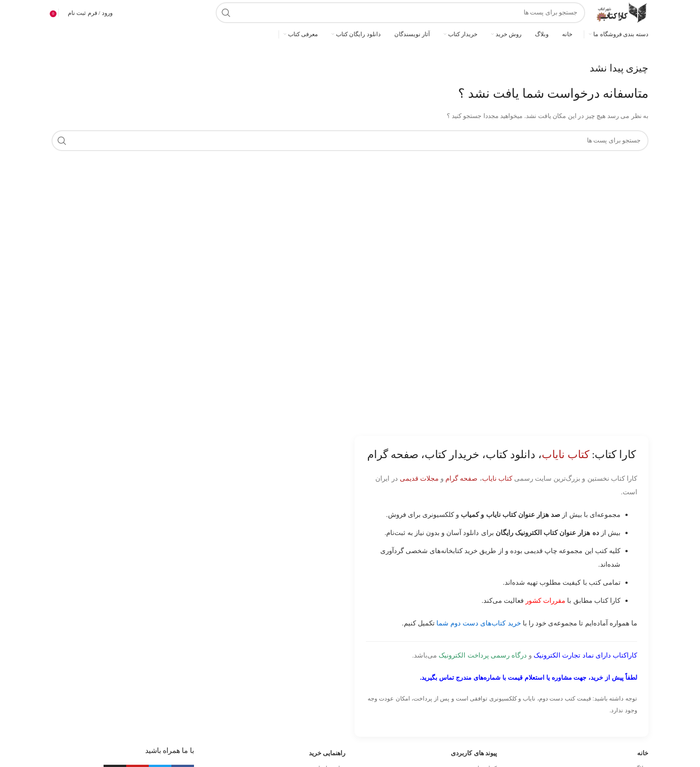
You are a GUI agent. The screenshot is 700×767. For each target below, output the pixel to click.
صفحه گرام (461, 478)
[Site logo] (621, 12)
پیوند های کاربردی (474, 753)
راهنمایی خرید (327, 753)
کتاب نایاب (497, 478)
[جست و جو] (400, 13)
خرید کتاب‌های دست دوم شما (479, 623)
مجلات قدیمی (419, 478)
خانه (643, 753)
